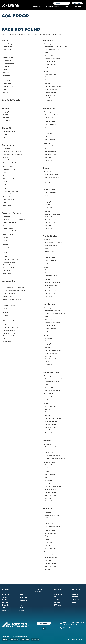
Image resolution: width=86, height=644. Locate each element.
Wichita (5, 92)
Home (5, 40)
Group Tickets (8, 160)
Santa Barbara (7, 81)
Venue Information (10, 197)
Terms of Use (7, 47)
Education (6, 118)
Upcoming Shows (9, 293)
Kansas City (6, 69)
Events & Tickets (53, 7)
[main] (43, 297)
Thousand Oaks (8, 87)
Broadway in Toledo (51, 447)
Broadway (37, 7)
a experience (76, 639)
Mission (66, 7)
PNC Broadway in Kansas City (13, 288)
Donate (77, 3)
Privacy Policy (7, 44)
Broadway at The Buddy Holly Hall (56, 47)
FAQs (5, 172)
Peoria (5, 78)
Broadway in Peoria (51, 174)
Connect (6, 188)
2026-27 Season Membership (13, 154)
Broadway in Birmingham (12, 151)
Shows (6, 157)
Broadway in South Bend (53, 311)
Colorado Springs (9, 64)
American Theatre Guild (11, 5)
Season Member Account (12, 163)
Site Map (5, 639)
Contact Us (6, 134)
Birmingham (7, 61)
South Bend (7, 84)
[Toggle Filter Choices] (62, 3)
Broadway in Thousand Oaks (55, 379)
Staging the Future (9, 112)
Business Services (9, 132)
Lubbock (6, 72)
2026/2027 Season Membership (14, 291)
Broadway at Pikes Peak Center (14, 220)
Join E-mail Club (9, 200)
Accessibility (7, 50)
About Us (77, 7)
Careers (5, 137)
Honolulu (6, 66)
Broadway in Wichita (52, 515)
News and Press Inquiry (11, 191)
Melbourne (6, 75)
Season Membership (10, 222)
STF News (6, 120)
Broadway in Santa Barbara (54, 243)
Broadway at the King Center (55, 115)
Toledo (5, 89)
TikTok (44, 629)
